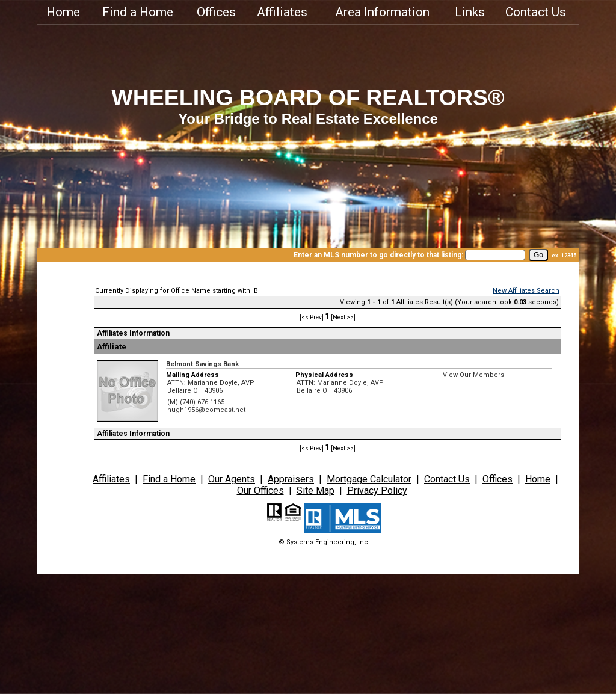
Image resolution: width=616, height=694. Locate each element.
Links (470, 12)
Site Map (316, 490)
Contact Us (536, 12)
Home (63, 12)
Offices (216, 12)
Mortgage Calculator (369, 479)
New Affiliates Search (526, 291)
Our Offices (260, 490)
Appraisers (291, 479)
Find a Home (138, 12)
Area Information (382, 12)
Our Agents (232, 479)
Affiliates (282, 12)
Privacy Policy (377, 490)
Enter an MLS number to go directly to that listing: (378, 255)
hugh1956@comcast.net (206, 410)
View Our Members (473, 375)
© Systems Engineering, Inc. (324, 542)
